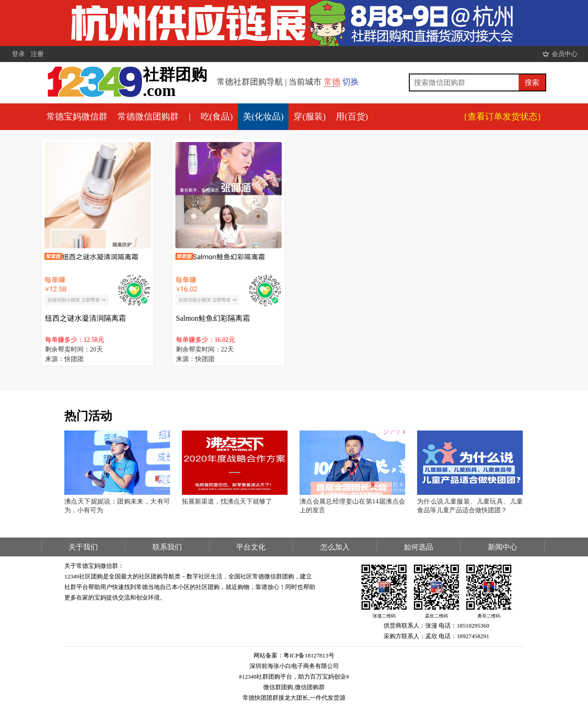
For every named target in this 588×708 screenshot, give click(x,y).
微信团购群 (310, 687)
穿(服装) (310, 116)
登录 (18, 54)
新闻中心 (503, 547)
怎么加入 (335, 547)
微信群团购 (278, 687)
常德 (332, 82)
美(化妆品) (263, 116)
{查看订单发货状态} (503, 116)
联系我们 (167, 547)
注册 (37, 54)
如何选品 (418, 547)
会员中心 (565, 54)
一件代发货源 (328, 698)
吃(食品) (217, 116)
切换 (351, 82)
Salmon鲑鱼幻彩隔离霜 (213, 318)
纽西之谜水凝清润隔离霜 (85, 318)
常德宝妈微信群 (77, 116)
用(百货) (352, 116)
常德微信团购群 (148, 116)
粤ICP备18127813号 (309, 656)
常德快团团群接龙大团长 (275, 698)
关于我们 (83, 547)
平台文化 (251, 547)
